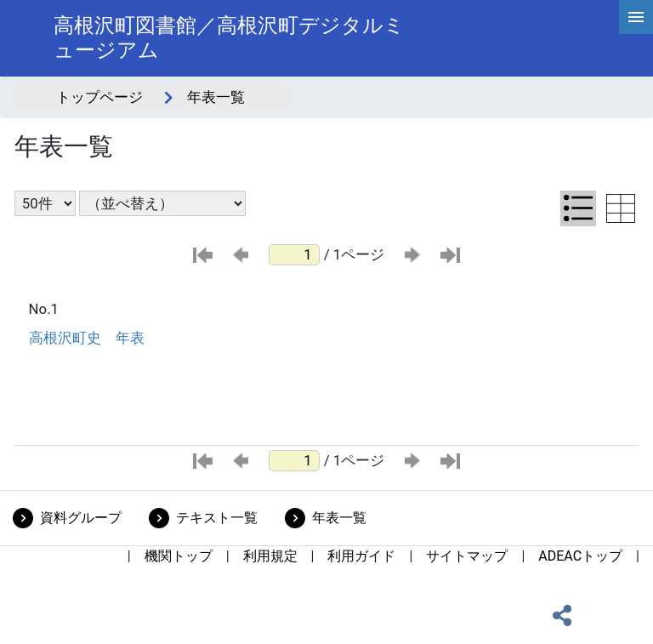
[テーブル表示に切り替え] (621, 208)
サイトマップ (467, 556)
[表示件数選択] (45, 203)
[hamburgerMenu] (636, 17)
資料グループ (81, 518)
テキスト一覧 (217, 518)
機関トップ (179, 556)
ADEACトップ (580, 556)
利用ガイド (361, 556)
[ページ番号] (294, 255)
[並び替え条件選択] (162, 203)
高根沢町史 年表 (87, 338)
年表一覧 (339, 518)
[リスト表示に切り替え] (578, 208)
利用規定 (270, 556)
